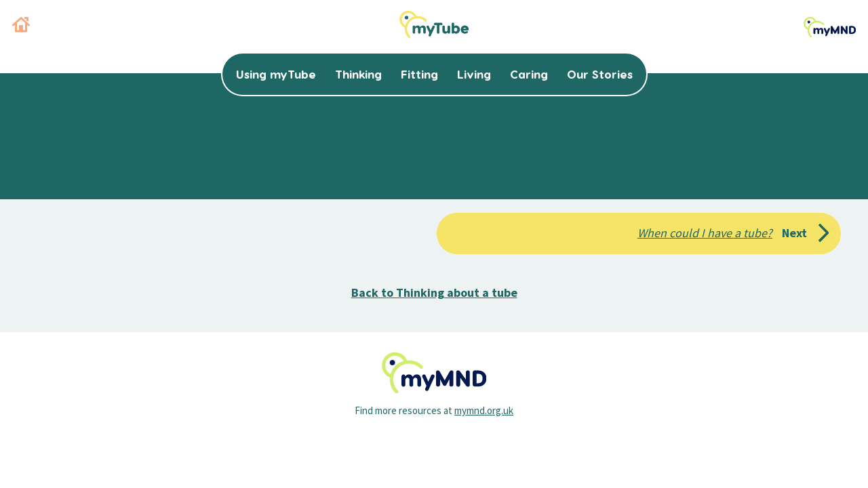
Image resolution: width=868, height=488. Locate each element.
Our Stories (600, 74)
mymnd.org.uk (484, 410)
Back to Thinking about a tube (434, 292)
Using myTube (276, 74)
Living (474, 74)
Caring (529, 74)
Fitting (419, 74)
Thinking (358, 74)
